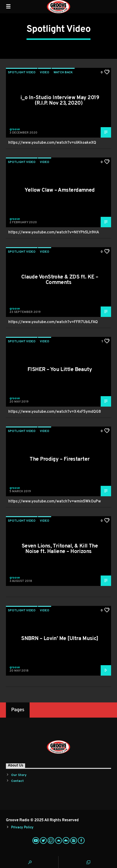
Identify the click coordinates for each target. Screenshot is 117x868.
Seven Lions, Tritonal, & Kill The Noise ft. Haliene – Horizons (60, 549)
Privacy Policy (22, 828)
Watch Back (63, 73)
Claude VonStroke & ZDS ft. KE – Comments (60, 280)
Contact (17, 781)
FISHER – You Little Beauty (60, 370)
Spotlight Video (22, 73)
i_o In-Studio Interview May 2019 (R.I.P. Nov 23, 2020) (60, 101)
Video (45, 73)
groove (15, 130)
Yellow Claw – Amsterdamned (60, 190)
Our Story (19, 775)
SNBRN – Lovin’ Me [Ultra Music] (60, 639)
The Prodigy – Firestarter (60, 459)
